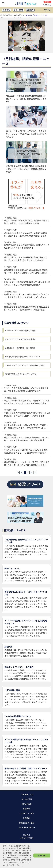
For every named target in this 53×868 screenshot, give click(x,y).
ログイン (48, 5)
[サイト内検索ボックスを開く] (49, 10)
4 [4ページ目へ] (32, 472)
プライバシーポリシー (27, 827)
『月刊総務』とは (27, 794)
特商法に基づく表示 (27, 823)
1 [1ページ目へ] (22, 472)
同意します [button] (42, 855)
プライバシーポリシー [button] (15, 865)
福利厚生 (30, 10)
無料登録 (48, 2)
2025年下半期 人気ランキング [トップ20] (21, 374)
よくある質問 (27, 799)
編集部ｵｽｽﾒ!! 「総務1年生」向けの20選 (20, 348)
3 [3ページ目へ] (28, 472)
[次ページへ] (35, 472)
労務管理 (6, 10)
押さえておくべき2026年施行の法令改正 (20, 339)
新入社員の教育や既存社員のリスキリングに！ (23, 357)
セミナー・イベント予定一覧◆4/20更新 (20, 331)
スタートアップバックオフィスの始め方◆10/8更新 (24, 365)
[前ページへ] (18, 472)
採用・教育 (18, 10)
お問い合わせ (27, 804)
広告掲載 (27, 809)
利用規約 (27, 818)
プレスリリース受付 (27, 813)
